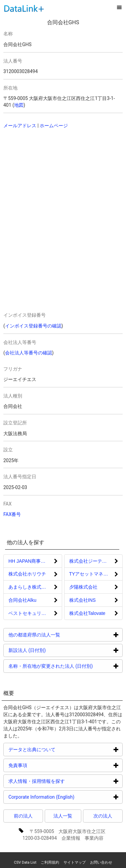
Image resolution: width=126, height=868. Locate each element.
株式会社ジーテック (90, 561)
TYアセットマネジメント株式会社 (96, 574)
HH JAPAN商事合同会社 (34, 561)
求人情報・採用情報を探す (62, 781)
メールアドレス (20, 126)
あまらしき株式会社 (30, 587)
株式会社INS (82, 600)
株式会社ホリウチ (27, 574)
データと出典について (57, 749)
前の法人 (23, 816)
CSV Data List (25, 862)
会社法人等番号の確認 (29, 353)
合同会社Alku (22, 600)
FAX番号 (12, 514)
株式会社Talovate (87, 613)
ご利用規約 (50, 862)
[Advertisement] (50, 178)
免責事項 (43, 765)
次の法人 (103, 816)
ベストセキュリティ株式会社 (35, 613)
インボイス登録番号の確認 (33, 326)
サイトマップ (75, 862)
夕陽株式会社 (83, 587)
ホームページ (54, 126)
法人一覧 (63, 816)
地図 (19, 105)
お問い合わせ (101, 862)
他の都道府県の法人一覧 (60, 635)
